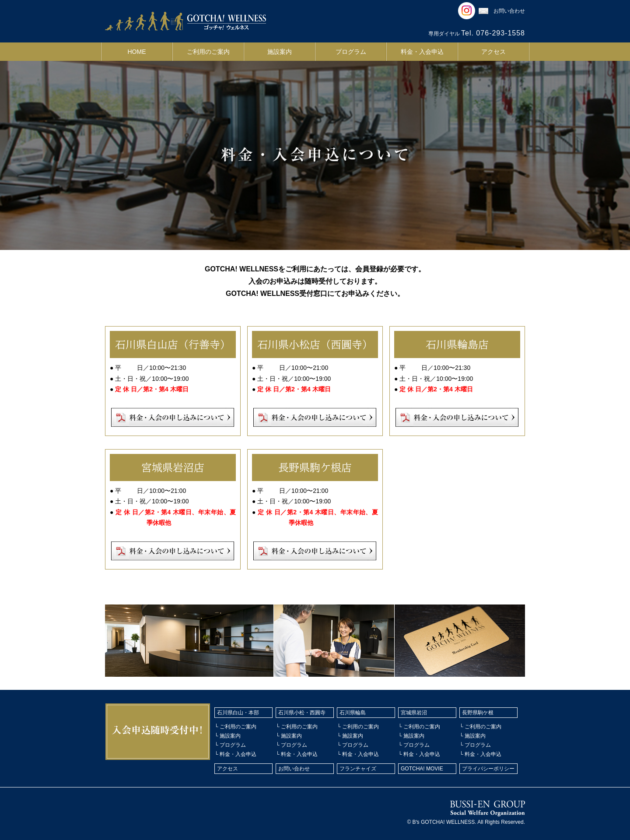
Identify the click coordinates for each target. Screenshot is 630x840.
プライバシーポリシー (488, 769)
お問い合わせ (502, 11)
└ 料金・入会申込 (235, 754)
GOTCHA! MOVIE (422, 769)
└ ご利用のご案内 (235, 727)
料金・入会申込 (422, 52)
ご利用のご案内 (208, 52)
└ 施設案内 (227, 736)
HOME (137, 52)
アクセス (493, 52)
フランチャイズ (358, 769)
